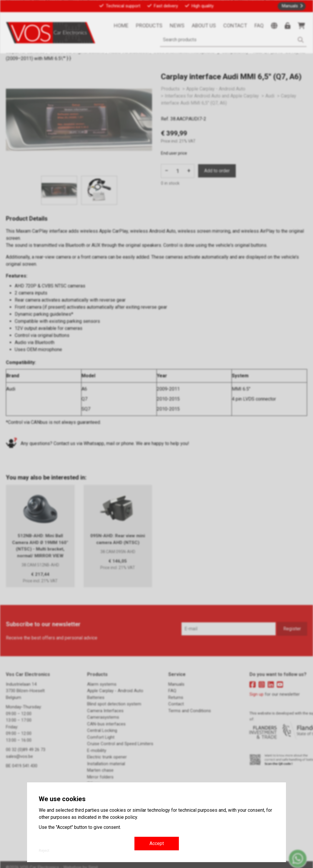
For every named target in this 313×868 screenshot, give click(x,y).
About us (204, 25)
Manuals (290, 6)
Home (121, 25)
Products (149, 25)
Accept (157, 843)
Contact (235, 25)
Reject (44, 851)
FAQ (259, 25)
